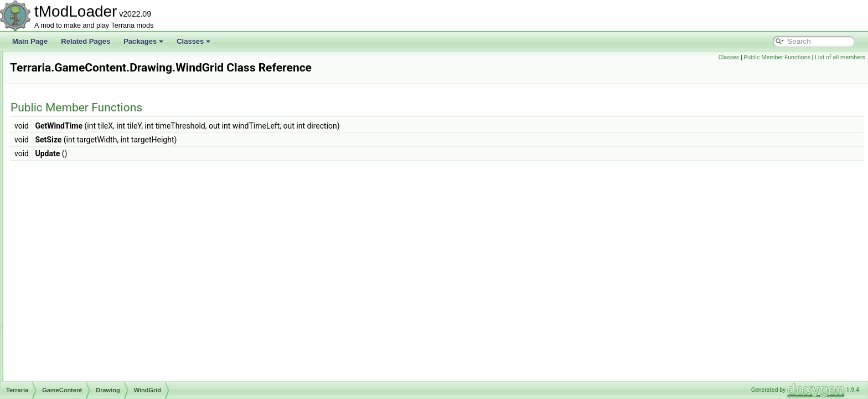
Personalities (73, 356)
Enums (56, 75)
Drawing (66, 161)
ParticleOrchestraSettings (101, 173)
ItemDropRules (76, 283)
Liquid (63, 295)
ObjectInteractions (81, 344)
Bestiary (66, 124)
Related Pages (86, 41)
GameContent (66, 88)
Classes (193, 41)
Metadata (68, 319)
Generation (71, 258)
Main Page (30, 41)
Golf (60, 270)
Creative (67, 149)
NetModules (72, 331)
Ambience (69, 112)
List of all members (840, 57)
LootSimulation (76, 307)
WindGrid (77, 222)
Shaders (67, 380)
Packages (143, 41)
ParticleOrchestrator (93, 185)
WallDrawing (82, 209)
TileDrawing (81, 197)
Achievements (75, 100)
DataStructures (68, 63)
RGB (61, 368)
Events (64, 246)
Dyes (62, 234)
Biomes (65, 136)
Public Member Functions (777, 57)
